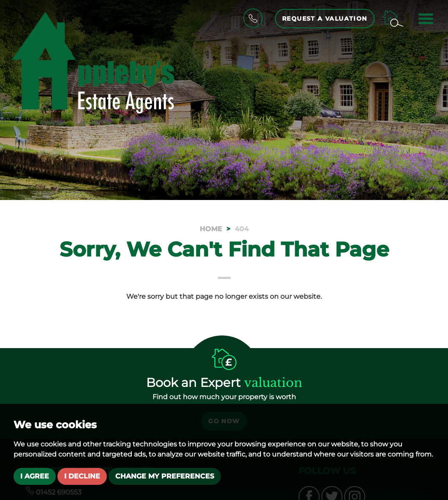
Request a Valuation (325, 19)
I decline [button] (82, 476)
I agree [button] (35, 476)
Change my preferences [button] (165, 476)
